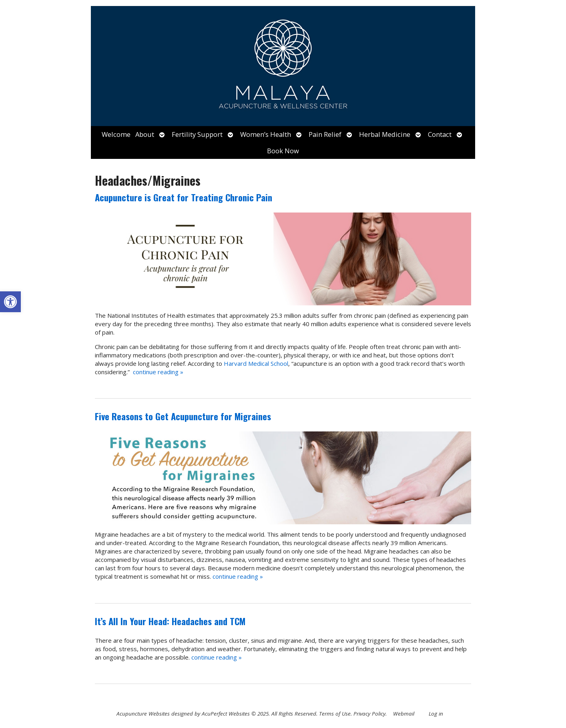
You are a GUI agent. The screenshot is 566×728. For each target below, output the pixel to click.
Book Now (283, 151)
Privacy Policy (369, 714)
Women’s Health (266, 134)
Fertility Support (197, 134)
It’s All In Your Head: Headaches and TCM (170, 621)
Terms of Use (335, 714)
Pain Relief (325, 134)
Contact (440, 134)
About (145, 134)
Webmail (404, 714)
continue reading (158, 372)
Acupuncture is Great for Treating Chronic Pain (184, 197)
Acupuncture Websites (143, 714)
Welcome (116, 134)
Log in (436, 714)
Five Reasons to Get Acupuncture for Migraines (183, 416)
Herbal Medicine (385, 134)
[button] (10, 302)
